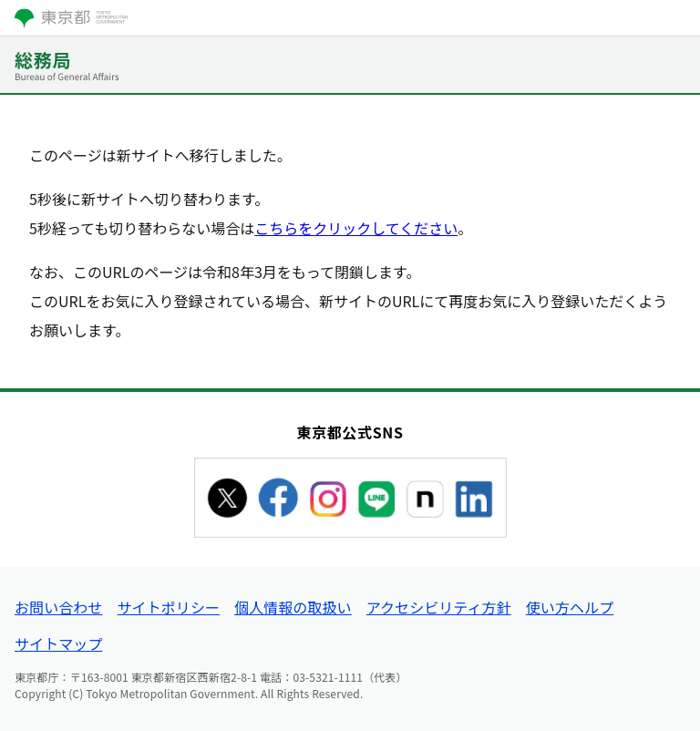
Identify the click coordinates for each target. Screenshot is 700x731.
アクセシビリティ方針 (439, 607)
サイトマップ (58, 643)
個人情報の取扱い (293, 607)
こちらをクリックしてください (356, 228)
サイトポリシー (168, 607)
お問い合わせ (58, 607)
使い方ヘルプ (570, 607)
